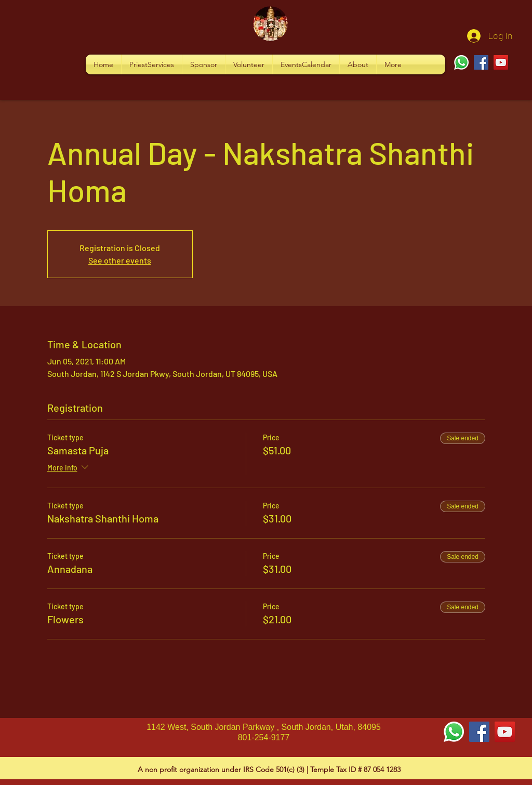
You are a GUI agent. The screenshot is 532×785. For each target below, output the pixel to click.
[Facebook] (481, 62)
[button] (152, 64)
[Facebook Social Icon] (479, 732)
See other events (120, 260)
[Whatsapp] (461, 62)
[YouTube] (501, 62)
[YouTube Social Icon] (505, 732)
